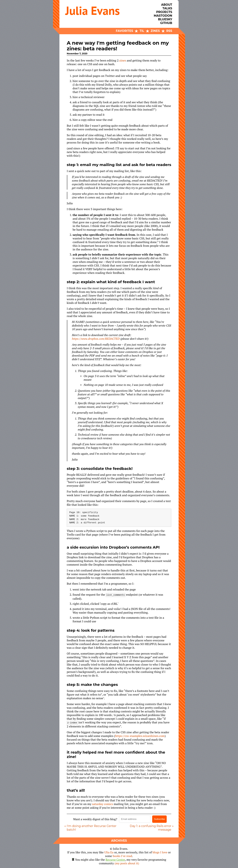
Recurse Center (115, 860)
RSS (169, 31)
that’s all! (76, 790)
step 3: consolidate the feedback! (100, 469)
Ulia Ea (109, 852)
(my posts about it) (127, 863)
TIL (142, 31)
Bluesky (165, 19)
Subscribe (159, 819)
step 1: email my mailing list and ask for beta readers (119, 165)
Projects (164, 12)
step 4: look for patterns (91, 630)
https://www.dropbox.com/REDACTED (96, 339)
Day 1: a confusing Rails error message (151, 828)
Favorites (125, 31)
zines (123, 60)
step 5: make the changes (92, 684)
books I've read (122, 856)
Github (166, 23)
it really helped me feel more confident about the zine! (116, 754)
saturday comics (102, 804)
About (167, 5)
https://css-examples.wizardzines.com (140, 736)
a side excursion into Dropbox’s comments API (113, 547)
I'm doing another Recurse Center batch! (92, 828)
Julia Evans (93, 11)
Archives (119, 841)
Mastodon (163, 16)
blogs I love (160, 852)
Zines (155, 31)
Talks (167, 8)
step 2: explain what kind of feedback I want (111, 282)
